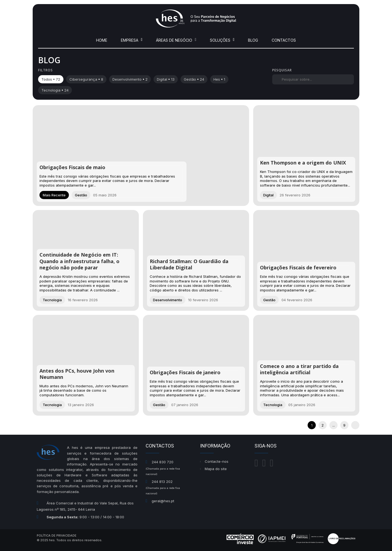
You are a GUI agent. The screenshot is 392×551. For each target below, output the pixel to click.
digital (166, 79)
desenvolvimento (130, 79)
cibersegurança (86, 79)
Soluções (222, 40)
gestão (194, 79)
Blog (253, 40)
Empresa (132, 40)
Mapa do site (216, 469)
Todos (51, 79)
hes (219, 79)
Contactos (284, 40)
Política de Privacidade (57, 535)
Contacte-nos (217, 461)
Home (102, 40)
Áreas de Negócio (176, 40)
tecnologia (55, 90)
